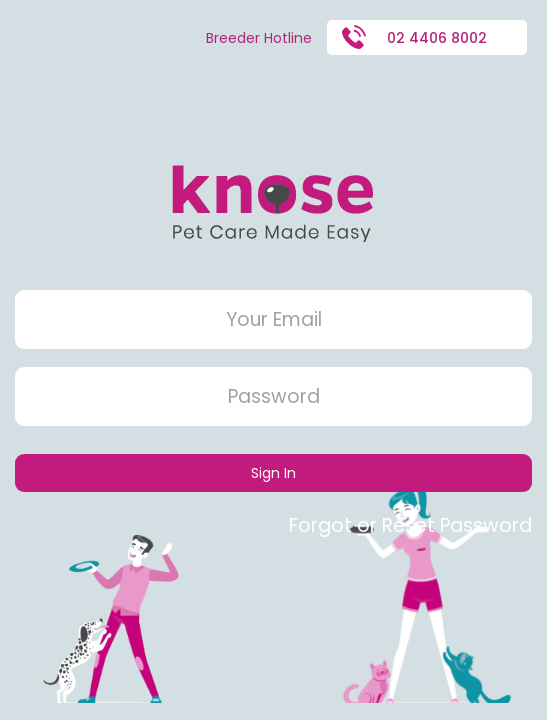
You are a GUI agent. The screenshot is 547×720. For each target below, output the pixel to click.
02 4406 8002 (414, 37)
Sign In (273, 473)
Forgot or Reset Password (410, 525)
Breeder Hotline (259, 38)
